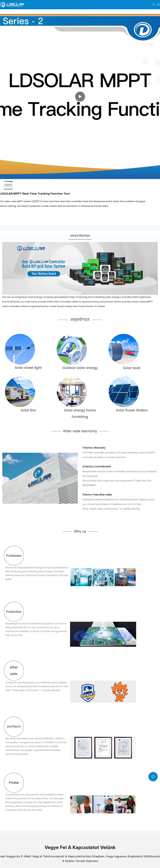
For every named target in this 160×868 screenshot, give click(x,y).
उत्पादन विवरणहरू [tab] (80, 236)
